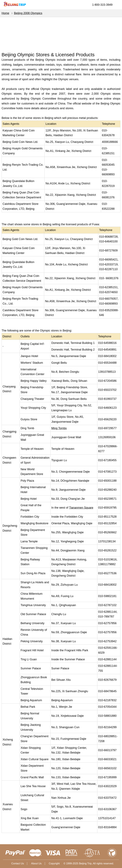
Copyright (54, 863)
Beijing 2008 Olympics (28, 13)
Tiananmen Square (81, 508)
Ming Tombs (59, 428)
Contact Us (18, 863)
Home (5, 13)
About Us (36, 863)
